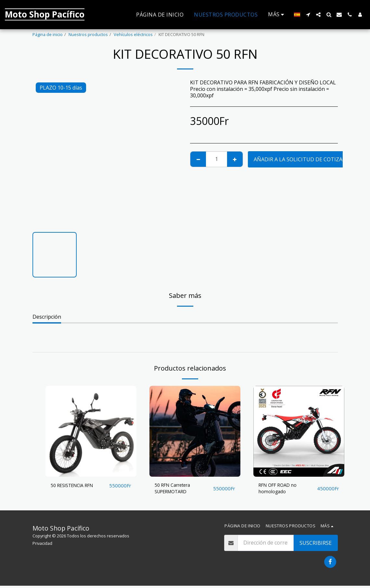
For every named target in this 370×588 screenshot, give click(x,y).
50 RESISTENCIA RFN (76, 486)
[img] (91, 431)
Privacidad (42, 545)
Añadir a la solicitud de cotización (305, 159)
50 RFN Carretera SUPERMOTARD (176, 490)
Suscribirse (316, 545)
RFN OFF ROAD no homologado (281, 490)
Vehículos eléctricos (133, 34)
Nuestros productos (88, 34)
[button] (308, 15)
